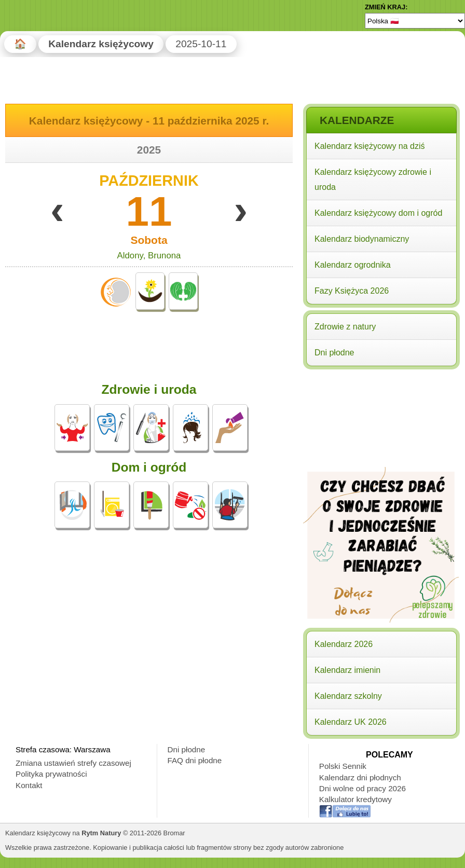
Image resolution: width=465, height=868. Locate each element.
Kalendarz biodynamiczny (362, 239)
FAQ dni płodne (195, 760)
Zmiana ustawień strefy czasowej (73, 763)
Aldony (130, 256)
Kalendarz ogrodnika (353, 265)
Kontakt (29, 785)
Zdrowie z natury (345, 327)
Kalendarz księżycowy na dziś (370, 146)
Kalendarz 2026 (344, 644)
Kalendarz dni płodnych (360, 777)
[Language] (415, 21)
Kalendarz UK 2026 (351, 722)
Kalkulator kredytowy (355, 799)
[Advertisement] (381, 439)
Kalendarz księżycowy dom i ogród (378, 213)
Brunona (164, 256)
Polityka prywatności (51, 774)
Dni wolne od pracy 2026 (363, 788)
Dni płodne (334, 353)
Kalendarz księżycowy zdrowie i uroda (373, 180)
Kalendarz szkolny (348, 696)
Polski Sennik (343, 766)
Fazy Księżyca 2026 (352, 291)
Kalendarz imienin (347, 670)
